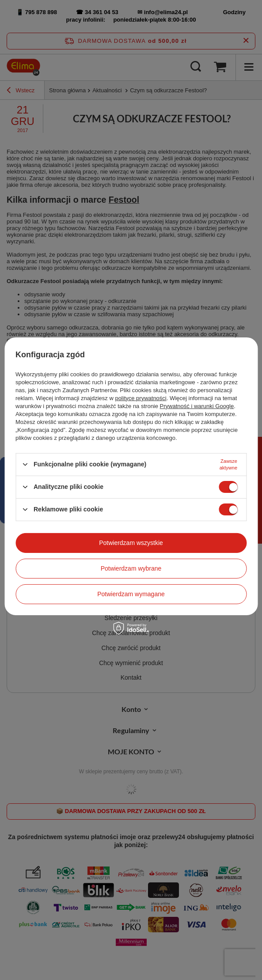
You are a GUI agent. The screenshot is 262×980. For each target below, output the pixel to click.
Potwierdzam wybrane (131, 568)
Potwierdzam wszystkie (131, 543)
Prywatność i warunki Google (197, 406)
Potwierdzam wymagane (131, 594)
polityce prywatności (140, 398)
